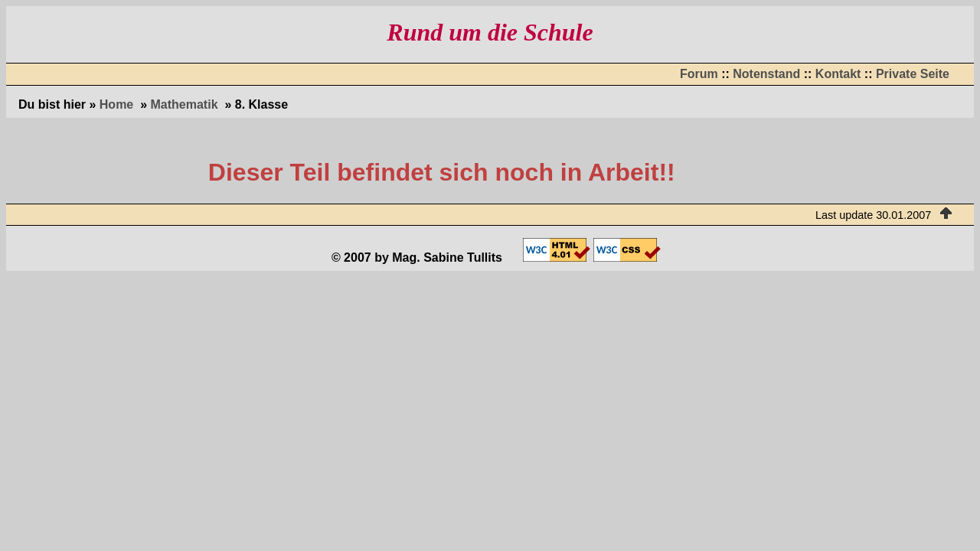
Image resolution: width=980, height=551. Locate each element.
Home (116, 104)
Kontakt (838, 74)
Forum (699, 74)
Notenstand (766, 74)
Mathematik (185, 104)
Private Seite (913, 74)
